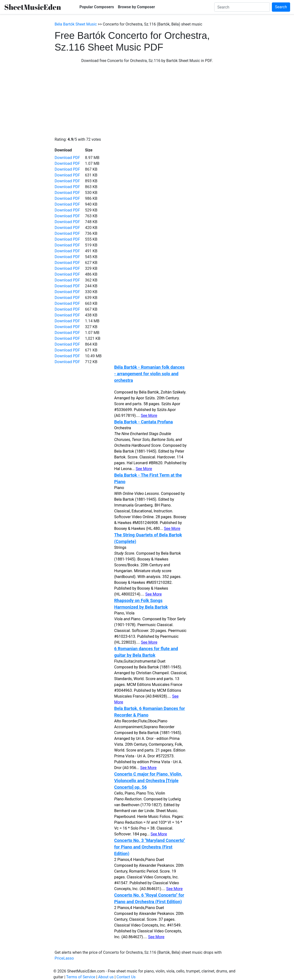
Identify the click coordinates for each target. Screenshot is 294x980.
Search (281, 7)
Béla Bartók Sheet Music (76, 24)
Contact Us (126, 977)
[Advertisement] (147, 100)
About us (106, 977)
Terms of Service (81, 977)
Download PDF (67, 158)
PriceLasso (64, 958)
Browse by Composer (137, 7)
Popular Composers (97, 7)
